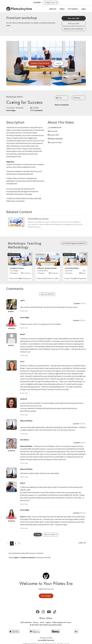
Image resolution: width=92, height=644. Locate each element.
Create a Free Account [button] (40, 63)
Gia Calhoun (25, 440)
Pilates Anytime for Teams (62, 622)
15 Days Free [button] (51, 3)
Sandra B (24, 399)
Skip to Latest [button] (47, 294)
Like (59, 98)
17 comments (37, 110)
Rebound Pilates (26, 421)
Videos (62, 9)
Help (42, 618)
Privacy (36, 622)
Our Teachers (73, 9)
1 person (76, 320)
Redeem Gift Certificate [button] (74, 29)
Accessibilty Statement (46, 640)
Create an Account (28, 557)
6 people (77, 443)
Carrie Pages (11, 110)
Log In (83, 9)
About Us (53, 9)
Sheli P (23, 334)
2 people (77, 303)
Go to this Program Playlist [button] (74, 243)
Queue (77, 98)
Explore (48, 622)
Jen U (22, 361)
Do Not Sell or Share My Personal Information (46, 625)
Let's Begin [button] (46, 596)
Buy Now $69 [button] (74, 18)
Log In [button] (59, 63)
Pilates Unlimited (56, 139)
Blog (49, 618)
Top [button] (38, 534)
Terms (42, 622)
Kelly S (23, 483)
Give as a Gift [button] (74, 23)
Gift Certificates (26, 622)
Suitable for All (56, 127)
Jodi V (22, 300)
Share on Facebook (62, 105)
